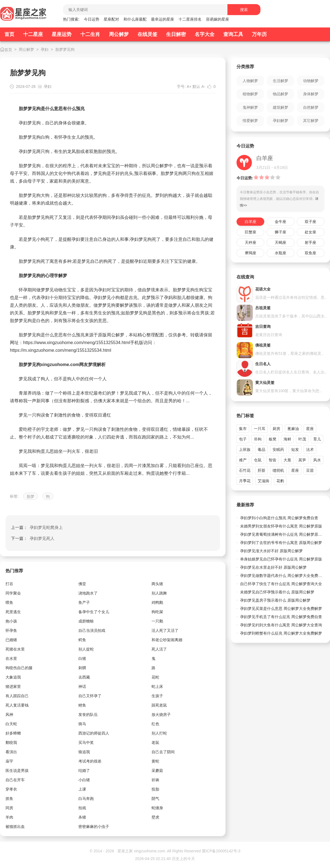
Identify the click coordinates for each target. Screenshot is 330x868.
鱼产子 (84, 602)
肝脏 (262, 470)
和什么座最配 (135, 19)
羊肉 (9, 817)
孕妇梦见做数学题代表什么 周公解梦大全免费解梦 (282, 576)
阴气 (155, 799)
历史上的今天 (183, 859)
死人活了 (159, 649)
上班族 (245, 450)
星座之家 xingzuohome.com (141, 851)
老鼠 (155, 743)
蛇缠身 (157, 808)
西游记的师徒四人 (94, 733)
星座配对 (111, 19)
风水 (317, 460)
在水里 (11, 658)
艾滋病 (263, 481)
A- (203, 86)
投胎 (155, 789)
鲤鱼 (82, 705)
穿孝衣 (11, 789)
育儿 (317, 439)
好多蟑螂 (13, 733)
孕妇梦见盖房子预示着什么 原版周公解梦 (275, 600)
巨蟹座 (251, 232)
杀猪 (82, 817)
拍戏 (82, 808)
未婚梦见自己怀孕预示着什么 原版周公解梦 (277, 592)
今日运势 (92, 19)
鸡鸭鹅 (157, 602)
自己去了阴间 (163, 752)
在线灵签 (147, 34)
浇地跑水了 (88, 593)
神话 (82, 686)
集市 (243, 429)
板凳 (273, 439)
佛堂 (82, 584)
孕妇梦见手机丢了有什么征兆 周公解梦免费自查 (281, 617)
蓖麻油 (293, 429)
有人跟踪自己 (17, 696)
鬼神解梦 (250, 107)
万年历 (259, 34)
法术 (310, 450)
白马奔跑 (86, 799)
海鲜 (287, 439)
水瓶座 (280, 253)
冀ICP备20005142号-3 (221, 851)
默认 (196, 86)
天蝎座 (280, 242)
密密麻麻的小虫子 (94, 827)
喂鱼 (9, 602)
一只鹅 (157, 621)
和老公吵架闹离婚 (167, 640)
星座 (310, 429)
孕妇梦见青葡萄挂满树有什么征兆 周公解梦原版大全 (282, 534)
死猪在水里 (15, 649)
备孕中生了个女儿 (94, 612)
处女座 (310, 232)
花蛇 (155, 677)
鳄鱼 (82, 640)
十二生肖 (90, 34)
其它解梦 (311, 121)
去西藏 (84, 677)
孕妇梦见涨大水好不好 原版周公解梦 (271, 551)
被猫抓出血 (15, 827)
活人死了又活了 (165, 630)
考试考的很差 (90, 761)
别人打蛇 (159, 733)
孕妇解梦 (280, 121)
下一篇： (33, 538)
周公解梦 (119, 34)
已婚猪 (11, 640)
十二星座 (33, 34)
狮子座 (280, 232)
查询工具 (233, 34)
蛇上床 (157, 686)
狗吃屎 (157, 612)
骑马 (82, 724)
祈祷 (155, 780)
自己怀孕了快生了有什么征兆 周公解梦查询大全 (281, 584)
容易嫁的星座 (218, 19)
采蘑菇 (157, 771)
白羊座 (251, 222)
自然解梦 (311, 107)
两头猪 (157, 584)
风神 (9, 715)
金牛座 (280, 222)
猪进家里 (13, 686)
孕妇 (45, 49)
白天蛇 (11, 724)
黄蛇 (155, 761)
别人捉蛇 (86, 649)
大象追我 (13, 677)
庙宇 (9, 761)
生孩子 (157, 696)
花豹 (280, 481)
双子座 (310, 222)
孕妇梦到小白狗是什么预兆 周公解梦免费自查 (279, 518)
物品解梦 (280, 94)
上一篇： (37, 527)
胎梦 (31, 496)
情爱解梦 (250, 121)
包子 (243, 439)
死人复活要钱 (17, 705)
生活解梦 (280, 81)
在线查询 (245, 277)
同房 (9, 808)
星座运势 (62, 34)
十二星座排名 (190, 19)
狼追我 (84, 752)
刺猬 (82, 668)
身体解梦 (311, 94)
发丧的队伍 (88, 715)
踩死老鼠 (159, 705)
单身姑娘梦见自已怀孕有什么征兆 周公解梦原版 (281, 559)
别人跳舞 (159, 593)
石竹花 (245, 470)
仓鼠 (258, 460)
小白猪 (84, 780)
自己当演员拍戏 (92, 630)
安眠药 (278, 450)
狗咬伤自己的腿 (19, 668)
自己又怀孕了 (90, 696)
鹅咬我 (11, 743)
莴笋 (302, 460)
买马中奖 (86, 743)
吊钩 (258, 439)
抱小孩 (11, 621)
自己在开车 (15, 780)
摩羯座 (251, 253)
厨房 (276, 429)
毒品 (262, 450)
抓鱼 (9, 799)
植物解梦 (250, 94)
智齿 (273, 460)
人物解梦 (250, 81)
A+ (189, 86)
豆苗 (310, 470)
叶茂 (302, 439)
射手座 (310, 242)
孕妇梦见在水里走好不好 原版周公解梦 (273, 567)
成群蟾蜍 (86, 621)
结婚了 (84, 771)
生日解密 (176, 34)
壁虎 (155, 817)
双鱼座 (310, 253)
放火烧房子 (161, 715)
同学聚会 (13, 593)
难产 (243, 460)
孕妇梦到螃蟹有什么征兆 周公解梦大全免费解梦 (281, 633)
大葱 (287, 460)
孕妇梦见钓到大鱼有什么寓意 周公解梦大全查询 (281, 625)
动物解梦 (311, 81)
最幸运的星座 (163, 19)
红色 (155, 724)
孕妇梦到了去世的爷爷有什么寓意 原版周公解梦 (281, 543)
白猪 (82, 658)
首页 (9, 34)
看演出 (11, 752)
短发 (295, 450)
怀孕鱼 (11, 630)
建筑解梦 (280, 107)
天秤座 (251, 242)
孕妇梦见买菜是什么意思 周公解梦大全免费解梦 (281, 609)
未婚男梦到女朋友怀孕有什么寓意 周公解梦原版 (281, 526)
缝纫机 (278, 470)
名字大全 (205, 34)
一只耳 (260, 429)
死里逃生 (13, 612)
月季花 (245, 481)
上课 (82, 789)
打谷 (9, 584)
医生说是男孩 (17, 771)
